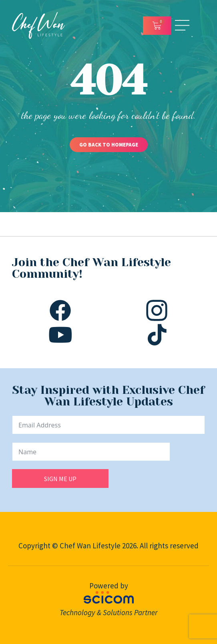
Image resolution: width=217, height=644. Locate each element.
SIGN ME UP (60, 479)
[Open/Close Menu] (182, 25)
